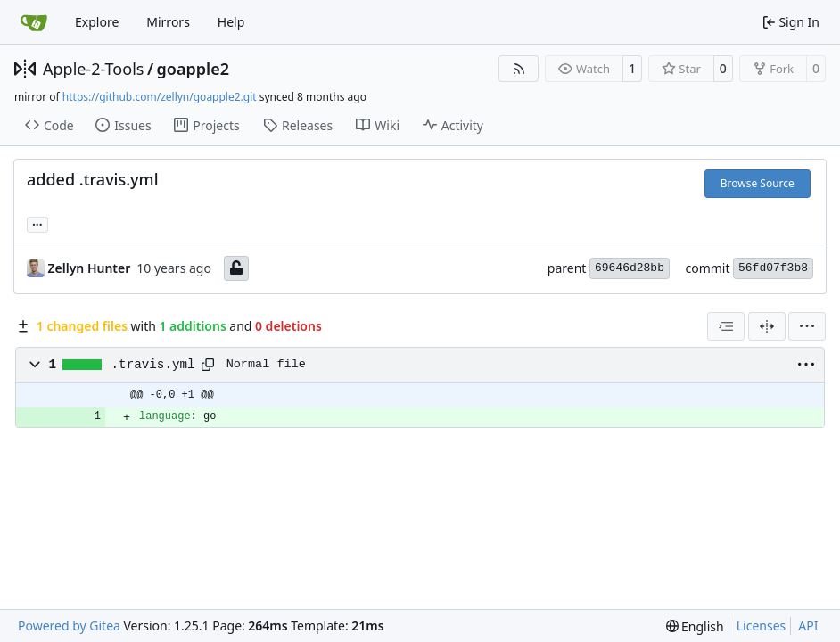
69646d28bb (630, 268)
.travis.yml (153, 365)
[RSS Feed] (519, 69)
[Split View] (767, 326)
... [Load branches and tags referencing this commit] (37, 223)
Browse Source (758, 183)
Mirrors (168, 22)
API (808, 626)
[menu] (807, 326)
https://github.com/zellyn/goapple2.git (160, 97)
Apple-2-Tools (93, 69)
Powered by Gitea (69, 626)
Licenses (762, 626)
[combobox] (726, 326)
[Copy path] (208, 365)
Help (231, 22)
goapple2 (193, 69)
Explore (97, 22)
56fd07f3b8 (773, 268)
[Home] (34, 22)
